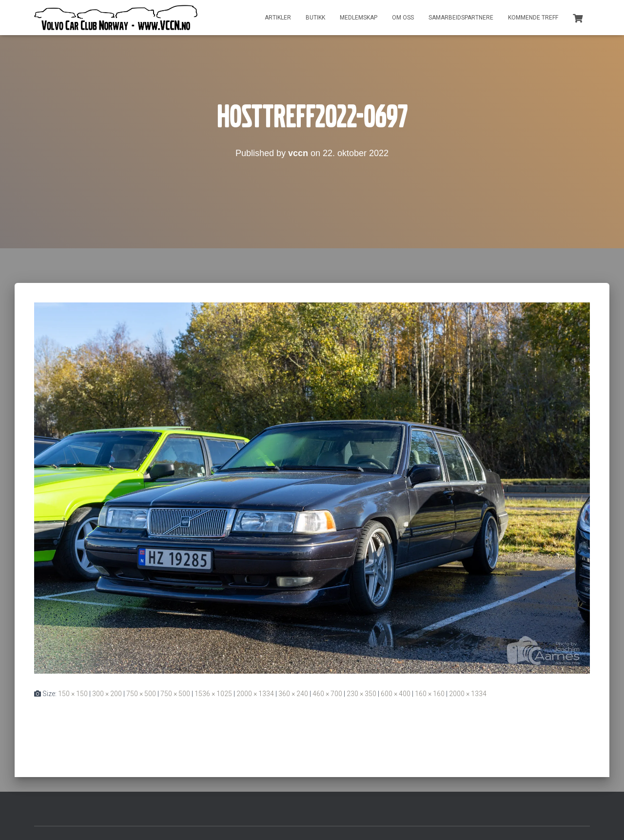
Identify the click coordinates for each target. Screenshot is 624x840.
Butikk (315, 18)
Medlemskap (359, 18)
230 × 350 (361, 694)
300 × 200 (107, 694)
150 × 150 (73, 694)
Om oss (403, 18)
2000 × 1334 (255, 694)
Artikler (278, 18)
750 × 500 (141, 694)
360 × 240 (293, 694)
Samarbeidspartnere (461, 18)
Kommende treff (533, 18)
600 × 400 (396, 694)
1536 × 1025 (213, 694)
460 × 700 (327, 694)
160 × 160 (430, 694)
